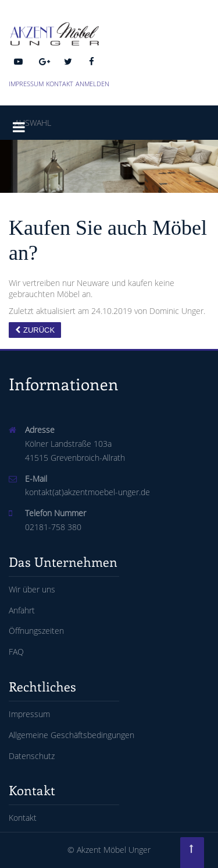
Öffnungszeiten (36, 631)
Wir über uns (32, 589)
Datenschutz (32, 756)
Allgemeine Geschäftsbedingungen (72, 735)
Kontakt (60, 84)
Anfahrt (22, 610)
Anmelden (92, 84)
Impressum (26, 84)
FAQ (16, 652)
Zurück (39, 330)
